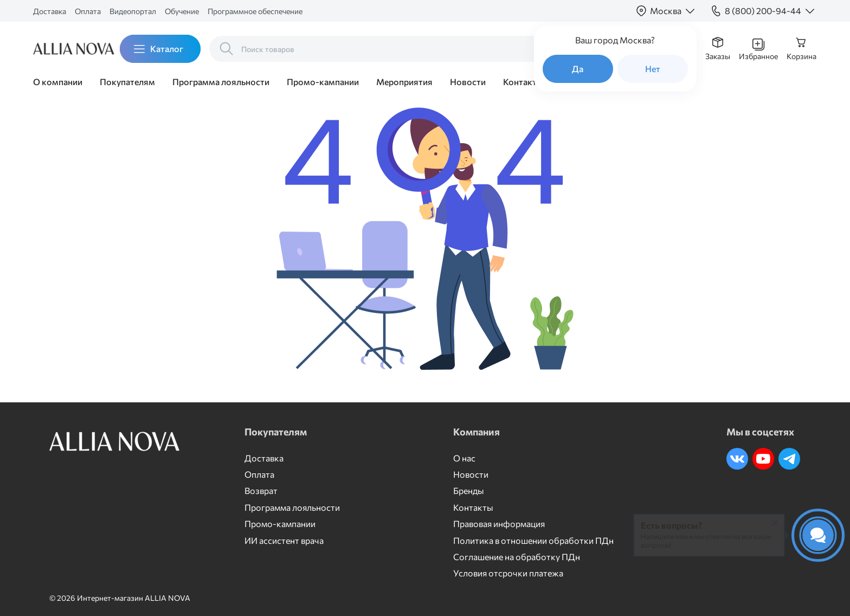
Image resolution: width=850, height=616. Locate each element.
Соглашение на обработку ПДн (517, 557)
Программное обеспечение (255, 11)
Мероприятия (404, 82)
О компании (58, 82)
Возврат (261, 490)
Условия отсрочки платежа (508, 573)
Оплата (88, 11)
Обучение (182, 11)
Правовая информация (499, 524)
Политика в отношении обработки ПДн (533, 540)
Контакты (523, 82)
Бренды (469, 490)
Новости (468, 82)
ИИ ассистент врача (284, 540)
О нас (464, 458)
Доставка (50, 11)
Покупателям (127, 82)
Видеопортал (133, 11)
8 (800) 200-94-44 (763, 11)
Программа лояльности (221, 82)
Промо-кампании (323, 82)
